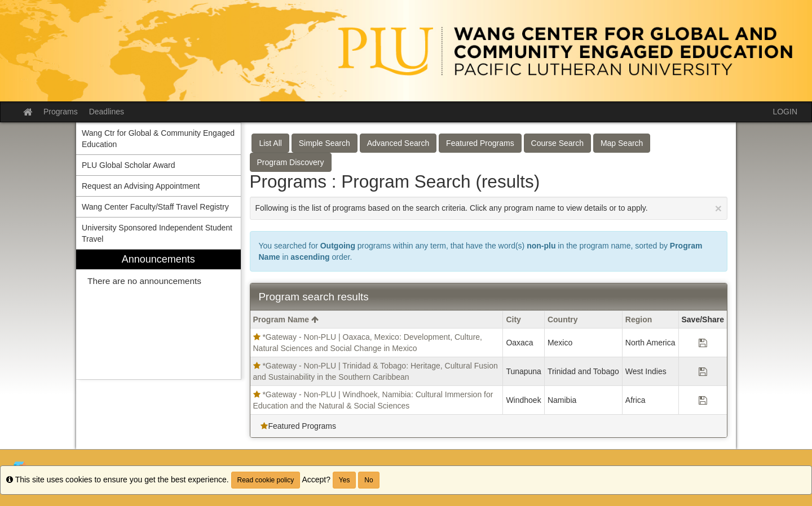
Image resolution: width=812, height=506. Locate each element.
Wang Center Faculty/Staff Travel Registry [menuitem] (155, 207)
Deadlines (107, 112)
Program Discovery (291, 162)
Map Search (622, 143)
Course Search (557, 143)
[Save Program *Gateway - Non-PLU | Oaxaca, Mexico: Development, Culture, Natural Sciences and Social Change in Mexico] (703, 343)
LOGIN (785, 112)
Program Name (286, 319)
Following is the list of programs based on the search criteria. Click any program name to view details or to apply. (489, 208)
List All (270, 143)
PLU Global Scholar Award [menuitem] (129, 165)
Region (639, 319)
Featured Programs (480, 143)
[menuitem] (158, 315)
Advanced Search (398, 143)
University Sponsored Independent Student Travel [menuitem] (157, 233)
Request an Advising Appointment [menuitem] (141, 186)
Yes (345, 480)
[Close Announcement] (718, 208)
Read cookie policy (266, 480)
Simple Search (325, 143)
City (513, 319)
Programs (61, 112)
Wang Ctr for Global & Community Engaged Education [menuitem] (158, 139)
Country (563, 319)
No (369, 480)
